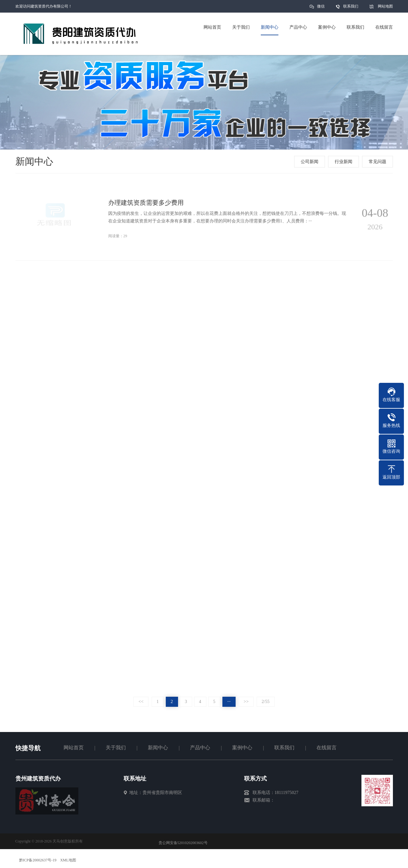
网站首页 (74, 748)
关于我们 (116, 748)
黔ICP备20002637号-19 (38, 860)
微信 (321, 8)
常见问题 (378, 162)
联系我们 (351, 6)
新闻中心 (158, 748)
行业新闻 (344, 162)
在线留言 (327, 748)
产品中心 (200, 748)
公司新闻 (310, 162)
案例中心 (242, 748)
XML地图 (68, 860)
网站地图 (385, 6)
